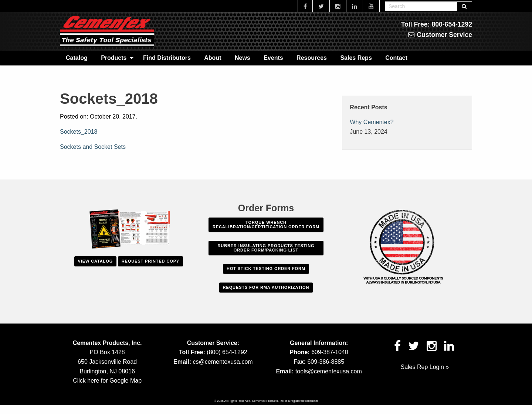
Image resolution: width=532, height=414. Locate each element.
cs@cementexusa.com (223, 362)
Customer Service (440, 35)
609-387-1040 (330, 352)
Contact (396, 58)
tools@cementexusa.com (329, 371)
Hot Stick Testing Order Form (266, 268)
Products (114, 58)
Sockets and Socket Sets (93, 147)
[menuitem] (77, 58)
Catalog (77, 58)
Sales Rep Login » (425, 367)
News (243, 58)
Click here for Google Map (107, 381)
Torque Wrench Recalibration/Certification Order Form (266, 225)
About (213, 58)
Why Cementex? (372, 122)
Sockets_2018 (79, 132)
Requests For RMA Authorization (266, 287)
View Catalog (95, 261)
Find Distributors (167, 58)
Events (273, 58)
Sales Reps (356, 58)
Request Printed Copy (150, 261)
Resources (312, 58)
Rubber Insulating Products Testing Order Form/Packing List (266, 248)
